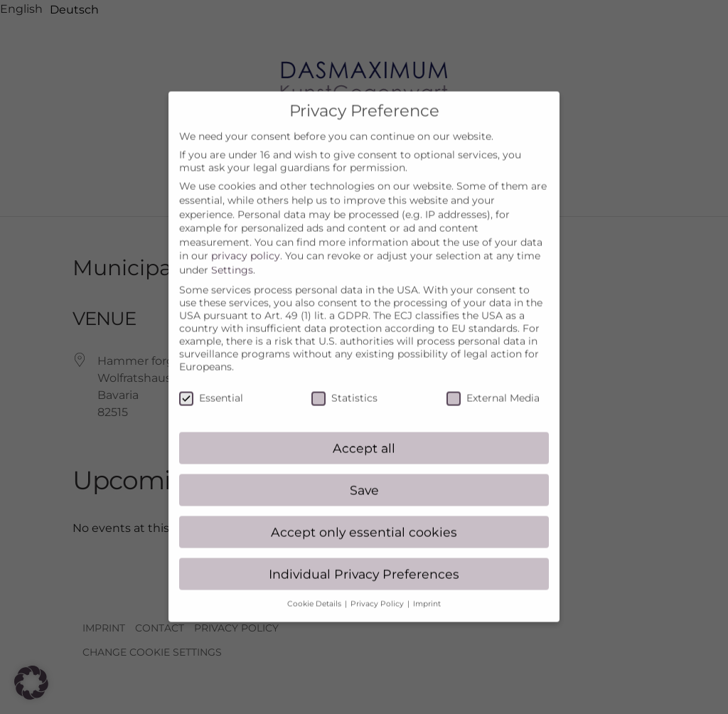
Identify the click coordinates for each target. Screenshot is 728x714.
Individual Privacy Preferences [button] (364, 561)
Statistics (344, 385)
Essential (211, 385)
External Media (493, 385)
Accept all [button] (364, 436)
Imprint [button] (427, 591)
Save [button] (364, 478)
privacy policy (246, 243)
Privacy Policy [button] (378, 591)
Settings (232, 257)
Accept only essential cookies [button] (364, 519)
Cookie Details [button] (315, 591)
